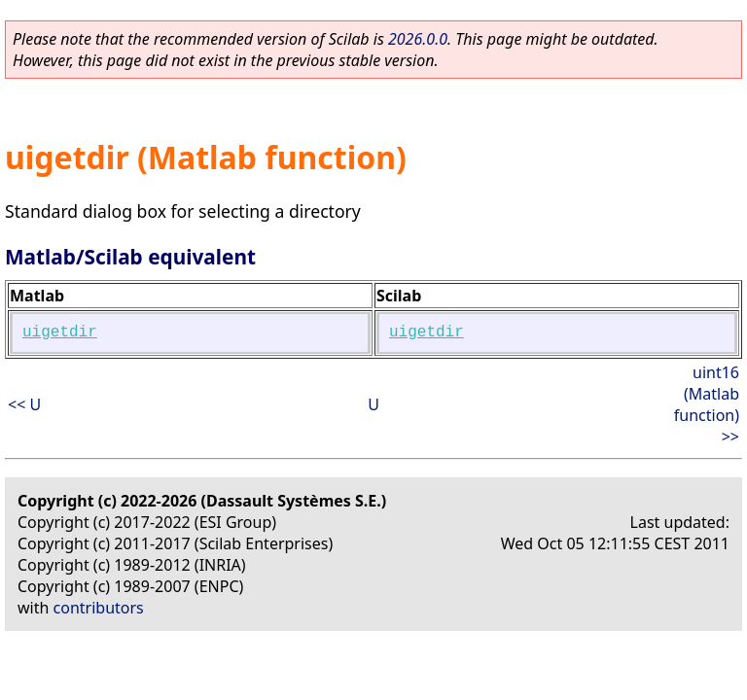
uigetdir (60, 332)
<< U (24, 404)
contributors (99, 608)
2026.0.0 (418, 39)
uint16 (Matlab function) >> (707, 404)
